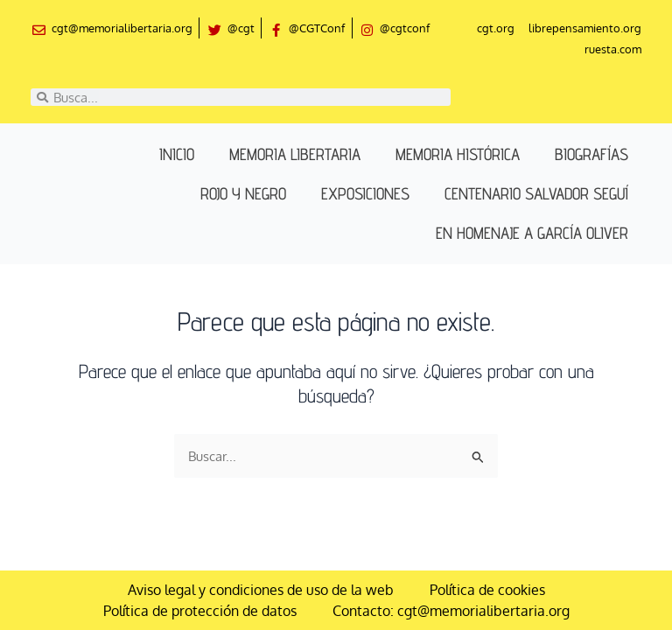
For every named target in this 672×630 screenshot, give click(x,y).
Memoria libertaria (295, 154)
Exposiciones (365, 193)
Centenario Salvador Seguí (536, 193)
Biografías (591, 154)
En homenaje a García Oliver (532, 233)
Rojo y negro (243, 193)
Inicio (177, 154)
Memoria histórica (458, 154)
